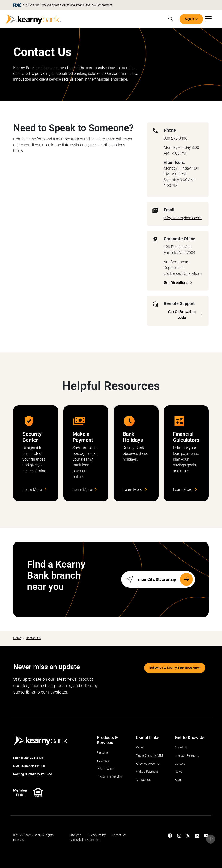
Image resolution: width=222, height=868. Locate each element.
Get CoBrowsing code (182, 315)
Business (103, 761)
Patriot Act (119, 835)
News (179, 772)
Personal (103, 753)
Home (17, 638)
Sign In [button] (190, 19)
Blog (178, 780)
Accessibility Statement (85, 840)
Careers (180, 764)
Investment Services (110, 777)
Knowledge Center (148, 764)
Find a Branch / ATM (149, 756)
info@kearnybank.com (183, 218)
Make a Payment (147, 772)
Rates (140, 748)
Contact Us (33, 638)
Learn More (34, 489)
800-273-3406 (175, 138)
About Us (181, 748)
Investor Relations (187, 756)
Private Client (106, 769)
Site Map (76, 835)
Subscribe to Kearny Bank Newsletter (175, 668)
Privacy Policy (97, 835)
